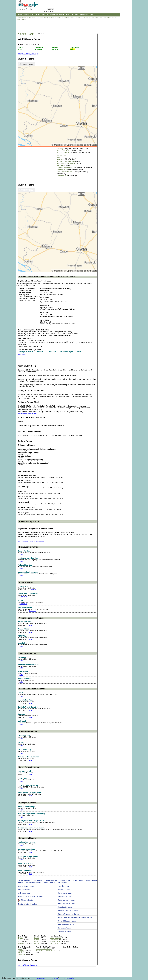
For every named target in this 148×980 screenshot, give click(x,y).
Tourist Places (54, 15)
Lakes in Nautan (38, 881)
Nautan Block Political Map (27, 413)
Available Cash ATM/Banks (83, 18)
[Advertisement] (58, 26)
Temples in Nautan (51, 881)
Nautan (72, 49)
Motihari (80, 352)
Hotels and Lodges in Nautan (69, 910)
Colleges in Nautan (25, 893)
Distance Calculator (22, 18)
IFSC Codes (40, 18)
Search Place (66, 18)
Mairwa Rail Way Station (44, 949)
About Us (55, 978)
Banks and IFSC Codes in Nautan (30, 897)
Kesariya (40, 352)
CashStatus (33, 590)
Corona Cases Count (86, 15)
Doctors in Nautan (65, 897)
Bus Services (32, 18)
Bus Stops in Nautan (66, 893)
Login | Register (49, 11)
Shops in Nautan (65, 881)
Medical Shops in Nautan (67, 921)
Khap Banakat (74, 48)
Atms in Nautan (64, 886)
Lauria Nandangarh (67, 352)
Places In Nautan (27, 900)
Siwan (44, 34)
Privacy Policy (69, 978)
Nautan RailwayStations (34, 883)
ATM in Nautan (62, 883)
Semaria (20, 51)
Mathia (20, 49)
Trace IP (72, 18)
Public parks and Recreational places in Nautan (75, 917)
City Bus (26, 15)
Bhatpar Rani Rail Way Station (46, 951)
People (18, 19)
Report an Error (107, 18)
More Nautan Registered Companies (31, 542)
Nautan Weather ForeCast (28, 904)
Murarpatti (39, 49)
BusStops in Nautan (24, 881)
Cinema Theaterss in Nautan (68, 914)
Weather (59, 18)
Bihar (39, 34)
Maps (32, 15)
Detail (21, 554)
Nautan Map (22, 355)
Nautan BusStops (49, 883)
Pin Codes (74, 15)
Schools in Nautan (25, 890)
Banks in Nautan (64, 890)
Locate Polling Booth (96, 18)
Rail (47, 15)
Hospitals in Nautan (65, 907)
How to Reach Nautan (26, 886)
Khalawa (55, 48)
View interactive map (26, 64)
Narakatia (56, 49)
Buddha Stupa (52, 352)
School (61, 15)
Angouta (21, 48)
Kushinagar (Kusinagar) (26, 352)
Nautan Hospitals (78, 881)
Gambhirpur (39, 48)
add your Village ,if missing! (28, 54)
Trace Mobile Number (50, 18)
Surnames (24, 19)
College (67, 15)
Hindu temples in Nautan (67, 904)
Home (20, 15)
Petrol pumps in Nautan (67, 900)
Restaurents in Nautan (66, 924)
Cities (43, 15)
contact (114, 18)
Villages (37, 15)
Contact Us (41, 978)
